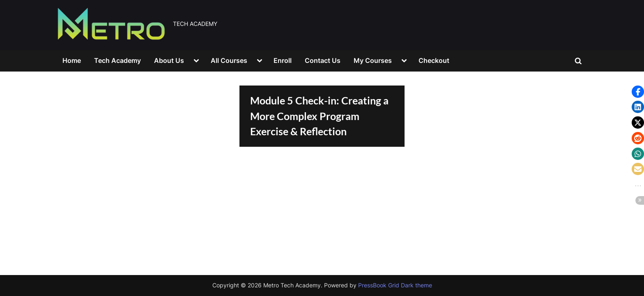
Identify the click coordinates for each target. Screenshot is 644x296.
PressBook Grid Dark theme (395, 285)
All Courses (229, 60)
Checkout (434, 60)
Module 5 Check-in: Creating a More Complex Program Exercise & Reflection (319, 116)
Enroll (283, 60)
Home (72, 60)
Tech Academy (117, 60)
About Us (169, 60)
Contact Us (323, 60)
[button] (638, 92)
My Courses (373, 60)
